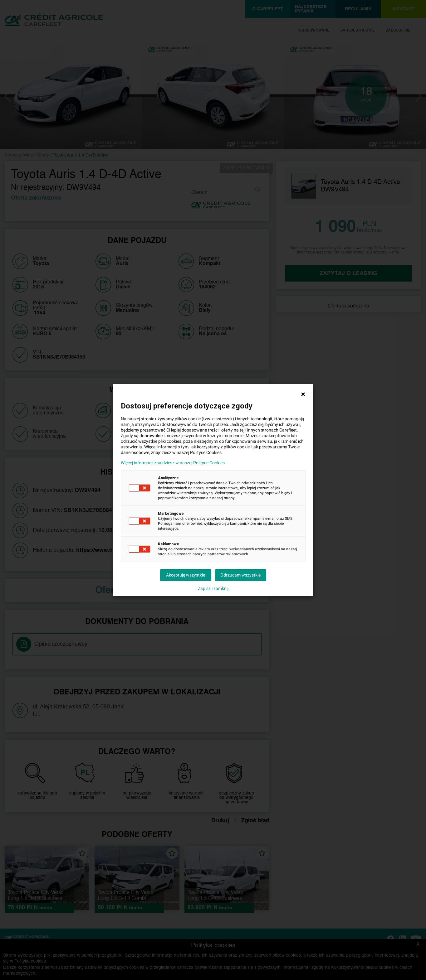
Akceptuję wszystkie (186, 575)
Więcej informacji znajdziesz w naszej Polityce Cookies (173, 463)
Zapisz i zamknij (213, 588)
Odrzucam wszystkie (240, 575)
